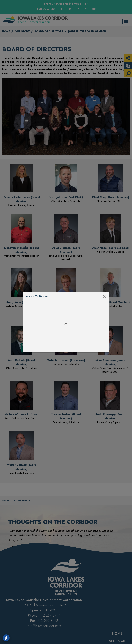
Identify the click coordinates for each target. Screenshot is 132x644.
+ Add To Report (37, 297)
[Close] (105, 297)
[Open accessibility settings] (6, 638)
